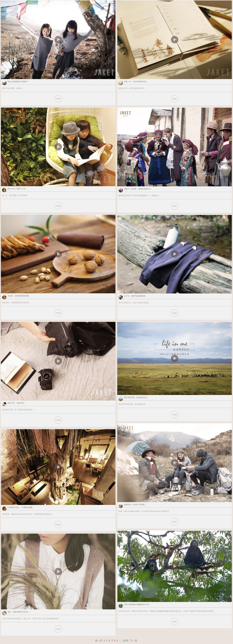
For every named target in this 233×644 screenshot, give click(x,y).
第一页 (99, 641)
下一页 (134, 641)
